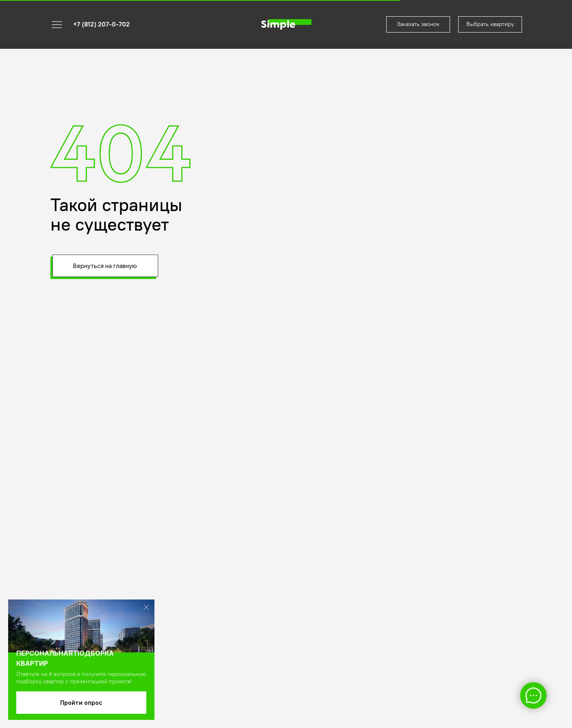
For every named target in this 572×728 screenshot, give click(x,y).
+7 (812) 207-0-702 (101, 24)
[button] (418, 24)
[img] (286, 24)
